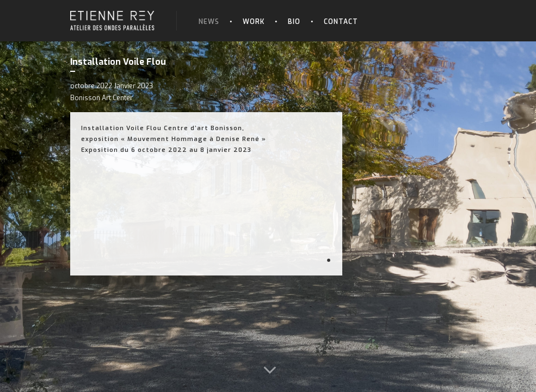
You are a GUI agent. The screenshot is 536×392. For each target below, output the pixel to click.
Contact (341, 22)
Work (254, 22)
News (209, 22)
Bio (294, 22)
